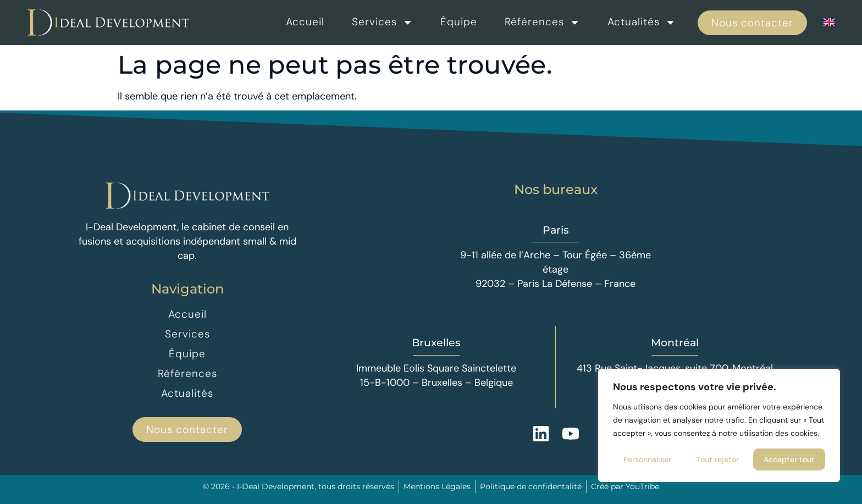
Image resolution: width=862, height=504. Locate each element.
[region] (719, 425)
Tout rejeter (718, 459)
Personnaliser (647, 459)
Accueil (305, 22)
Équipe (459, 22)
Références (542, 22)
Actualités (642, 22)
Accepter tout (789, 459)
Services (382, 22)
